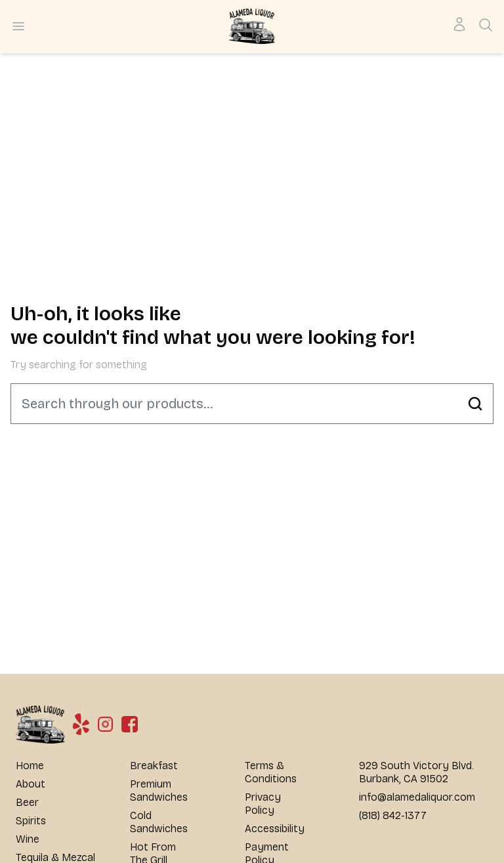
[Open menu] (18, 26)
